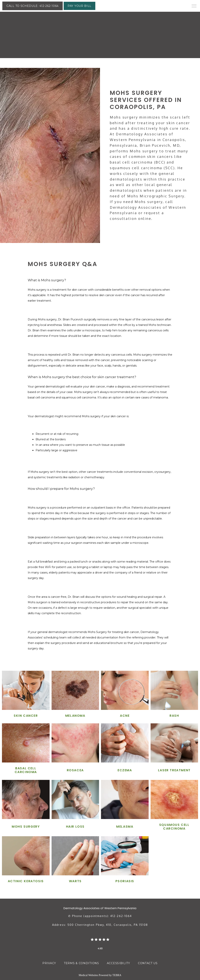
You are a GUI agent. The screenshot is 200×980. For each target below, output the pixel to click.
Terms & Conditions (81, 963)
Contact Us (148, 963)
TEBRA (117, 975)
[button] (194, 6)
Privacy (49, 963)
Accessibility (118, 963)
